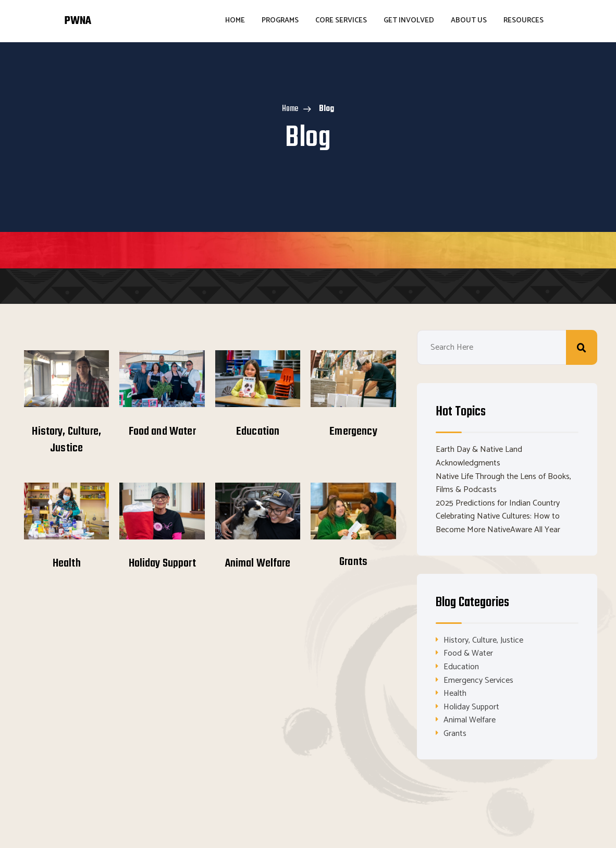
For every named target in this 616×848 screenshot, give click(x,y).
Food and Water (162, 432)
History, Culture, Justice (66, 440)
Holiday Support (162, 563)
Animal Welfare (258, 563)
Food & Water (468, 653)
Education (258, 432)
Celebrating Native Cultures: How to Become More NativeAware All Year (498, 523)
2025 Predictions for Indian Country (498, 503)
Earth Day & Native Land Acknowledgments (479, 456)
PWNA (78, 21)
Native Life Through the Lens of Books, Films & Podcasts (503, 483)
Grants (353, 562)
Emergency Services (478, 680)
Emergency (353, 432)
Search (582, 347)
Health (67, 563)
